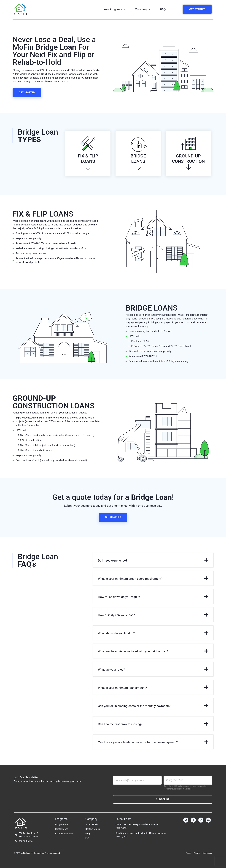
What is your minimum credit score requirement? (130, 579)
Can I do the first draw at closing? (120, 724)
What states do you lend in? (116, 633)
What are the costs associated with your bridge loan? (133, 651)
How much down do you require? (120, 597)
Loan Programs (114, 9)
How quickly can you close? (116, 615)
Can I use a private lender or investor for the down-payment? (138, 742)
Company (143, 9)
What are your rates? (111, 670)
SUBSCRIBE (163, 799)
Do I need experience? (113, 561)
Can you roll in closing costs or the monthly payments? (135, 706)
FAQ (163, 9)
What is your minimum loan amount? (122, 688)
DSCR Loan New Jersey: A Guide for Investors (138, 824)
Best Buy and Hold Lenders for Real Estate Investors (141, 833)
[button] (153, 560)
